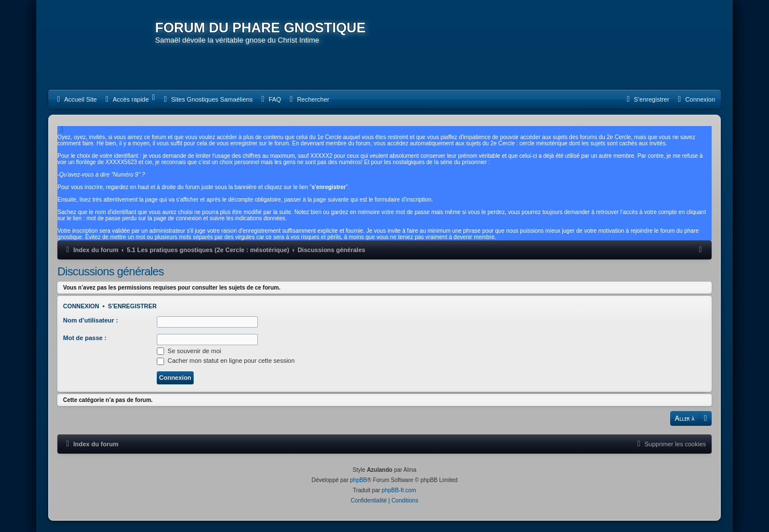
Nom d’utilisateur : (91, 320)
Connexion (81, 306)
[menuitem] (75, 99)
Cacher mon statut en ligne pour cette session (226, 361)
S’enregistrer (132, 306)
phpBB (358, 480)
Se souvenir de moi (189, 351)
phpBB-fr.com (399, 490)
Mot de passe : (85, 338)
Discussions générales (111, 271)
